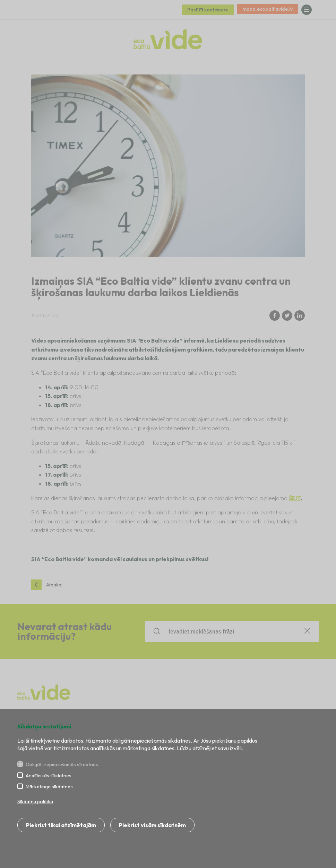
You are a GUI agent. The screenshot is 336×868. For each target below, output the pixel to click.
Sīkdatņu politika (35, 801)
